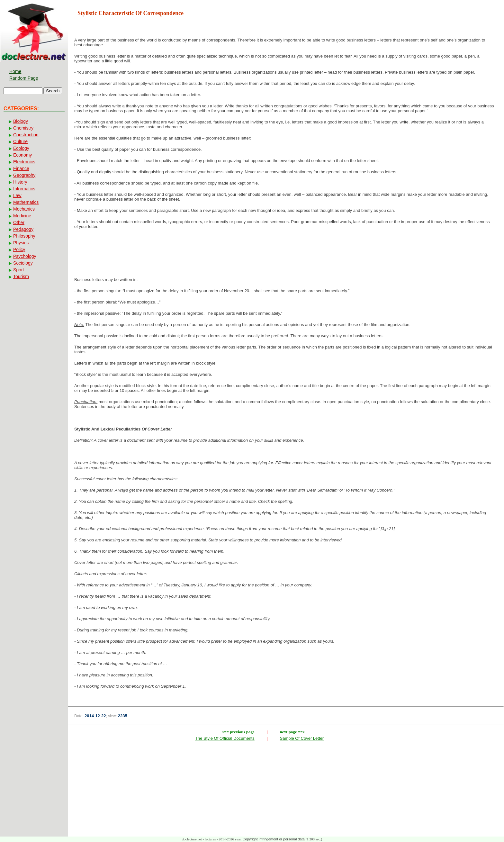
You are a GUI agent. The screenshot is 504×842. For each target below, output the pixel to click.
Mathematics (26, 202)
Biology (21, 121)
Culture (20, 141)
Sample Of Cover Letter (302, 738)
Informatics (24, 189)
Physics (21, 243)
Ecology (21, 148)
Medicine (22, 216)
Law (17, 195)
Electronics (24, 162)
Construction (26, 135)
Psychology (25, 256)
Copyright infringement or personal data (274, 839)
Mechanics (24, 209)
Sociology (23, 263)
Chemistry (23, 128)
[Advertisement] (286, 255)
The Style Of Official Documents (225, 738)
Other (19, 222)
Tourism (21, 276)
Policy (19, 249)
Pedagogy (23, 229)
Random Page (24, 78)
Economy (22, 155)
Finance (21, 168)
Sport (18, 270)
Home (15, 71)
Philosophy (24, 236)
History (20, 182)
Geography (24, 175)
